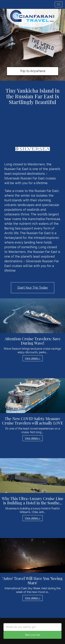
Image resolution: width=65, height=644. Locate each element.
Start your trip (32, 635)
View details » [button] (33, 358)
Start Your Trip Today (33, 288)
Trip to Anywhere (33, 71)
